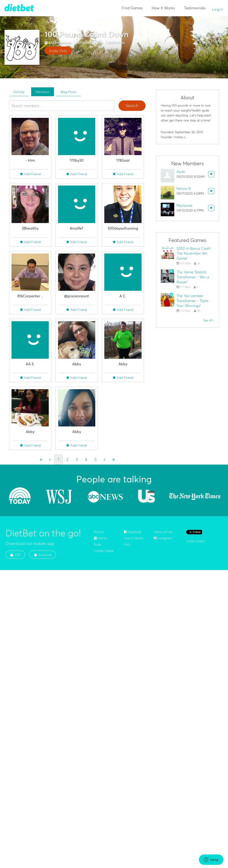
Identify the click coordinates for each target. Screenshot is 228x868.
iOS (15, 555)
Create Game (104, 551)
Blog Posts (69, 92)
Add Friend (30, 174)
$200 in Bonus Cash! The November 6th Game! (194, 253)
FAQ (127, 545)
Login (218, 9)
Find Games (132, 8)
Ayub (181, 172)
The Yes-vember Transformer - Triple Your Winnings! (192, 301)
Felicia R (184, 188)
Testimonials (195, 8)
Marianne (184, 205)
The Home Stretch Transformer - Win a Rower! (193, 277)
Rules (98, 545)
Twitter (101, 538)
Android (43, 555)
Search (132, 106)
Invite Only (58, 51)
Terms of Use (163, 532)
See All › (209, 320)
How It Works (163, 8)
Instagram (163, 538)
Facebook (133, 532)
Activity (19, 92)
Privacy (99, 532)
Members (43, 92)
